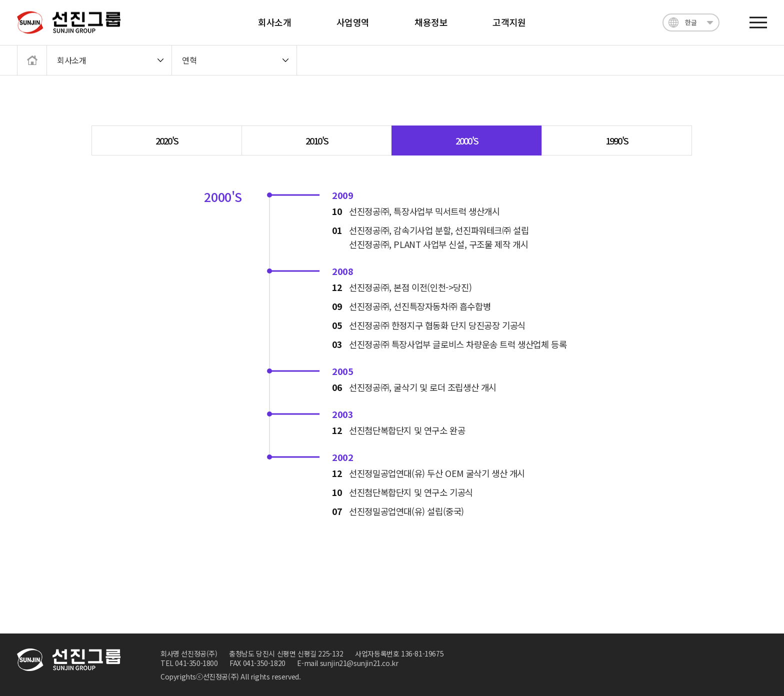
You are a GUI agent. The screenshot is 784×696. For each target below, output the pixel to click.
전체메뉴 (758, 23)
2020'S (167, 140)
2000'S (467, 140)
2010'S (317, 140)
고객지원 (509, 22)
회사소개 (274, 22)
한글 (691, 22)
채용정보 (431, 22)
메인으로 (28, 59)
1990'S (617, 140)
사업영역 (353, 22)
